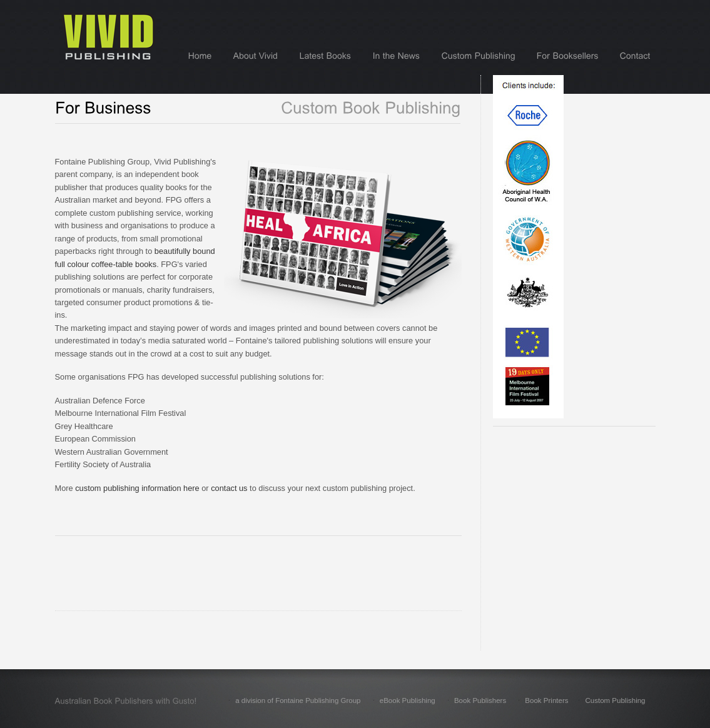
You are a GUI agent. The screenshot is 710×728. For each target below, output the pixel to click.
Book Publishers (480, 700)
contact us (229, 488)
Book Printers (546, 700)
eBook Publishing (408, 700)
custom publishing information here (137, 488)
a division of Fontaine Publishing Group (298, 700)
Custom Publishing (615, 700)
